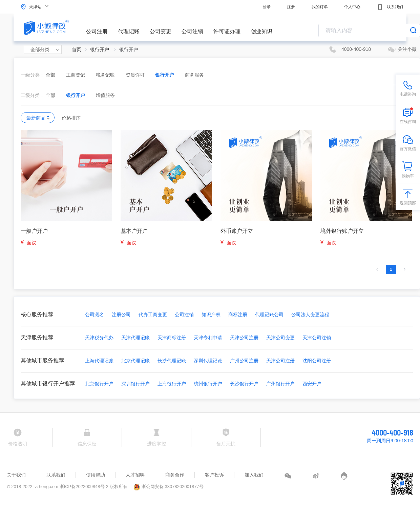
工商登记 (76, 75)
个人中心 (352, 7)
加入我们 (254, 475)
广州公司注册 (244, 361)
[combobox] (369, 31)
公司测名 (94, 315)
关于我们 (16, 475)
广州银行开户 (280, 384)
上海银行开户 (172, 384)
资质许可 (136, 75)
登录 (267, 7)
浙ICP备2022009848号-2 (84, 487)
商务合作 (175, 475)
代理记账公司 (269, 315)
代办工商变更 (153, 315)
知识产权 (211, 315)
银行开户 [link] (100, 49)
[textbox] (369, 31)
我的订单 (320, 7)
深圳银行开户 (135, 384)
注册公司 (121, 315)
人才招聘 (135, 475)
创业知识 (261, 31)
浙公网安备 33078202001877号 (168, 487)
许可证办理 (227, 31)
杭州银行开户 (208, 384)
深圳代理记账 (208, 361)
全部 (50, 75)
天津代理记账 (135, 338)
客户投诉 (214, 475)
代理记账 (129, 31)
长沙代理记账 (172, 361)
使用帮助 (96, 475)
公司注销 (192, 31)
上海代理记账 (99, 361)
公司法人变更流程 (310, 315)
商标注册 (238, 315)
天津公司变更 (280, 338)
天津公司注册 (244, 338)
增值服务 (105, 95)
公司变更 (161, 31)
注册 (291, 7)
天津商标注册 (172, 338)
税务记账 (106, 75)
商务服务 (194, 75)
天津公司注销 (317, 338)
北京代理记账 (135, 361)
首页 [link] (77, 49)
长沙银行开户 (244, 384)
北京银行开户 (99, 384)
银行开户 (165, 75)
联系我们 (390, 7)
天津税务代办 (99, 338)
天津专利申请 (208, 338)
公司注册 (97, 31)
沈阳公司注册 (317, 361)
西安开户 (312, 384)
